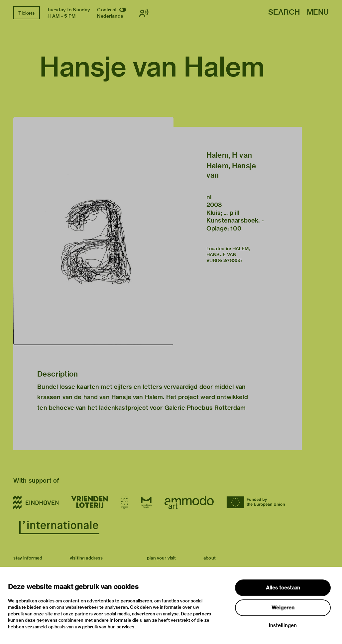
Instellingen (283, 625)
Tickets (26, 13)
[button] (93, 231)
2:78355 (233, 260)
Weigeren (283, 608)
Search (284, 12)
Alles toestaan (283, 588)
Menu (318, 12)
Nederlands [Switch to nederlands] (110, 16)
